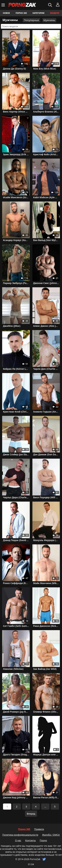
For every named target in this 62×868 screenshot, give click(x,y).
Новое (6, 13)
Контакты (30, 840)
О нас (18, 840)
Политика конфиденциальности (20, 835)
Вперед (31, 814)
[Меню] (4, 5)
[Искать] (51, 5)
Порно (43, 840)
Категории (39, 13)
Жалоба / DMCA (51, 835)
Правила (39, 829)
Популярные (31, 20)
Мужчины (49, 20)
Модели (55, 13)
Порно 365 (21, 13)
